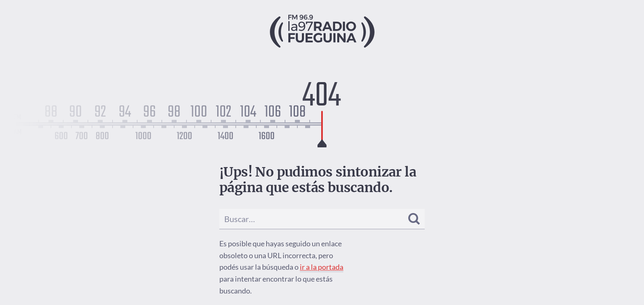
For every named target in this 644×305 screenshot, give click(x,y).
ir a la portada (322, 267)
